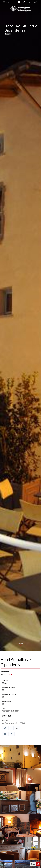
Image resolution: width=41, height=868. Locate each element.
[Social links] (24, 2)
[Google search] (30, 2)
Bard (10, 674)
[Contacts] (19, 2)
